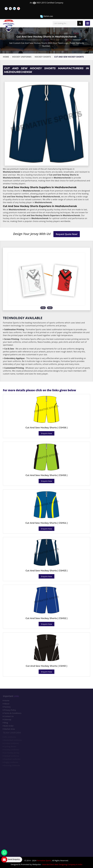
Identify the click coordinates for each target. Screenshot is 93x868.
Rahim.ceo (46, 16)
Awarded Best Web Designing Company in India (62, 864)
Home (6, 57)
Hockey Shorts (43, 57)
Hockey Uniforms (22, 57)
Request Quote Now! (67, 234)
